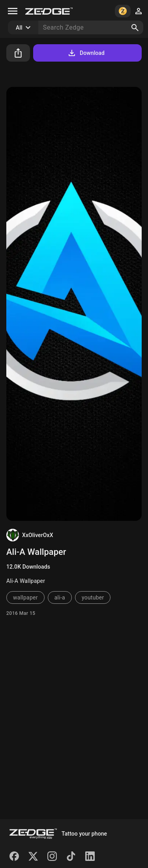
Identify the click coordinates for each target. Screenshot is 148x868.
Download (86, 53)
